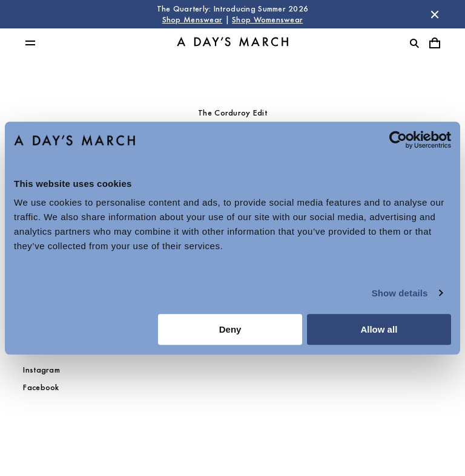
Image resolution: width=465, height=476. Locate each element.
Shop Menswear (193, 20)
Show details (400, 293)
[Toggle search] (414, 43)
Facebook (41, 387)
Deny (230, 329)
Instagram (41, 370)
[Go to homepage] (232, 43)
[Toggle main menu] (30, 43)
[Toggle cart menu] (435, 43)
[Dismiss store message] (435, 15)
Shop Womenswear (267, 20)
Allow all (379, 329)
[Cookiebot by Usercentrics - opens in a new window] (398, 140)
